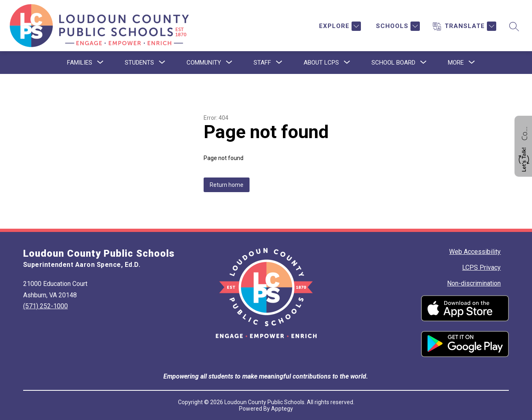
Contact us (524, 132)
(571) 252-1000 (46, 306)
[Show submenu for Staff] (262, 63)
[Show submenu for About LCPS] (321, 63)
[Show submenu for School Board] (393, 63)
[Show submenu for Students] (139, 63)
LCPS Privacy (481, 267)
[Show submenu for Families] (80, 63)
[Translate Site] (465, 26)
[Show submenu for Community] (204, 63)
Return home (227, 185)
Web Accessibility (475, 252)
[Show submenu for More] (456, 63)
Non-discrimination (474, 283)
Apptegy (282, 409)
